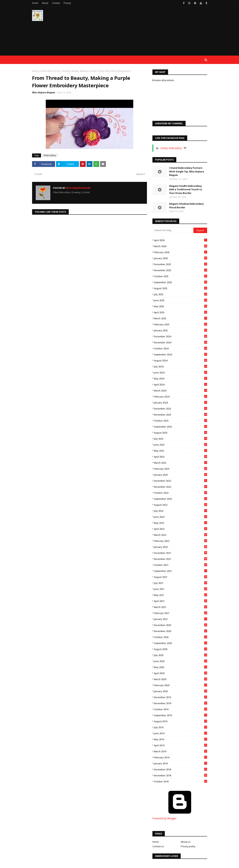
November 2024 (180, 342)
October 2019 (180, 709)
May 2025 (180, 306)
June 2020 (180, 661)
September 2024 (180, 354)
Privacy (67, 3)
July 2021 (180, 583)
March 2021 (180, 607)
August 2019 (180, 721)
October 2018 (180, 781)
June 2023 (180, 445)
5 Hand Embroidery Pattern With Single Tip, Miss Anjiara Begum (187, 171)
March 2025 (180, 318)
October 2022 (180, 493)
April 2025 (180, 312)
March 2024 (180, 391)
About (45, 3)
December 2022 (180, 481)
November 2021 (180, 559)
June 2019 (180, 733)
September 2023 (180, 427)
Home (35, 3)
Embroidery (47, 71)
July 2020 (180, 655)
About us (186, 842)
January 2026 (180, 258)
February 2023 (180, 469)
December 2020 (180, 625)
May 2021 (180, 595)
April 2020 (180, 673)
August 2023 (180, 433)
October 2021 (180, 565)
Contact (56, 3)
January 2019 (180, 763)
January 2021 (180, 619)
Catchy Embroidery (171, 148)
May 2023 (180, 451)
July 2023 (180, 439)
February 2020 (180, 685)
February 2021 (180, 613)
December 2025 (180, 264)
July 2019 (180, 727)
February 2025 (180, 324)
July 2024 (180, 366)
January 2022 (180, 547)
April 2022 (180, 529)
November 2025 (180, 270)
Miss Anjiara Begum (44, 92)
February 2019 (180, 757)
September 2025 (180, 282)
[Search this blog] (173, 230)
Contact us (158, 846)
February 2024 (180, 397)
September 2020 (180, 643)
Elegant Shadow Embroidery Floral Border (186, 206)
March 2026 (180, 246)
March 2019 (180, 751)
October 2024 (180, 348)
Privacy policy (188, 846)
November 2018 (180, 775)
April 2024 (180, 385)
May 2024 (180, 379)
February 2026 (180, 252)
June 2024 (180, 372)
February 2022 (180, 541)
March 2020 (180, 679)
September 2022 (180, 499)
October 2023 (180, 421)
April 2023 (180, 457)
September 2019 (180, 715)
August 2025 (180, 288)
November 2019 (180, 703)
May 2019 (180, 739)
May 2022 (180, 523)
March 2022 (180, 535)
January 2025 (180, 330)
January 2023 (180, 475)
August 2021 (180, 577)
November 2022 (180, 487)
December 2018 (180, 769)
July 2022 (180, 511)
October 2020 (180, 637)
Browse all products (163, 80)
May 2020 (180, 667)
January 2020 (180, 691)
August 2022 (180, 505)
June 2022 (180, 517)
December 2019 (180, 697)
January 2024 (180, 403)
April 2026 (180, 240)
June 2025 (180, 300)
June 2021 (180, 589)
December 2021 (180, 553)
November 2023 (180, 415)
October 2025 (180, 276)
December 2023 (180, 409)
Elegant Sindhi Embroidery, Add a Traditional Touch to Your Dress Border (186, 189)
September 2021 (180, 571)
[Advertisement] (141, 33)
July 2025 (180, 294)
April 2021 (180, 601)
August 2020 (180, 649)
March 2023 (180, 463)
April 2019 (180, 745)
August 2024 (180, 360)
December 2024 (180, 336)
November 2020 (180, 631)
